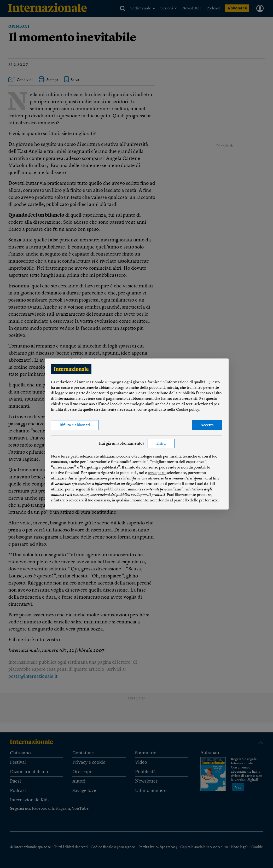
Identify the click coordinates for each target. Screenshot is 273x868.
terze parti (157, 473)
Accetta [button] (207, 425)
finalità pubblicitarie (109, 490)
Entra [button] (161, 444)
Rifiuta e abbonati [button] (75, 425)
